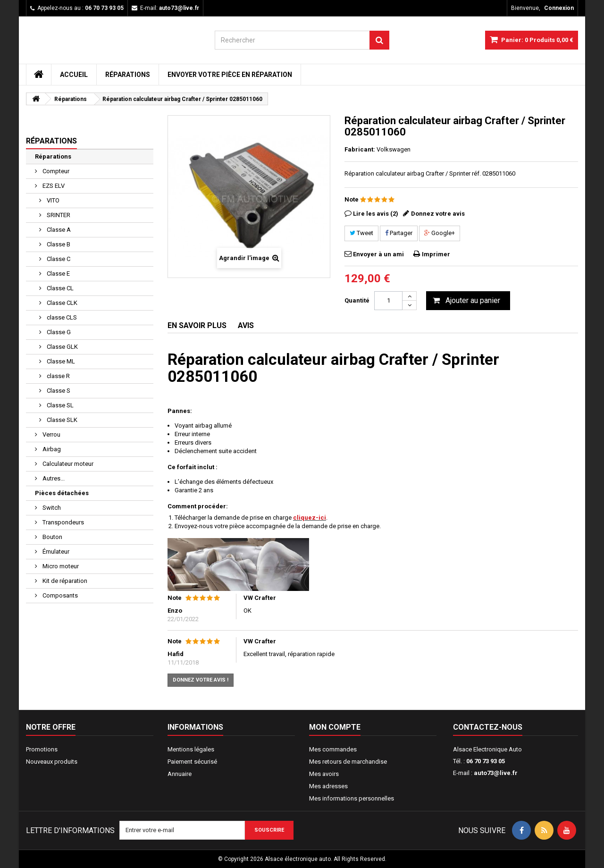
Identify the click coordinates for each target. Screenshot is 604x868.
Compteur (55, 171)
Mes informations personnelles (352, 798)
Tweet (361, 233)
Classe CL (59, 288)
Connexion (559, 8)
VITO (52, 200)
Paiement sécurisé (192, 762)
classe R (58, 376)
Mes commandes (333, 749)
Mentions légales (191, 749)
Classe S (58, 391)
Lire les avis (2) (376, 214)
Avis (246, 325)
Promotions (42, 749)
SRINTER (58, 215)
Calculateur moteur (67, 464)
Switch (51, 508)
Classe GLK (62, 347)
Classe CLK (61, 303)
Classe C (58, 259)
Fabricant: (360, 149)
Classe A (58, 230)
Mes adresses (328, 786)
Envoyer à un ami (378, 254)
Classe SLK (61, 420)
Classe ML (60, 361)
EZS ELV (53, 186)
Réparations (128, 75)
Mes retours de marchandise (348, 762)
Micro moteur (60, 566)
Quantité (357, 300)
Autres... (53, 478)
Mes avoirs (324, 774)
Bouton (52, 537)
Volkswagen (394, 149)
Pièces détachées (62, 493)
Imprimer (436, 254)
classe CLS (61, 317)
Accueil (74, 75)
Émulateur (55, 552)
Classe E (58, 274)
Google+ (440, 233)
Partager (399, 233)
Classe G (58, 332)
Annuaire (180, 774)
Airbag (51, 449)
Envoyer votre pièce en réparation (230, 75)
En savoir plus (197, 325)
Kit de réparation (64, 581)
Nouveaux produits (52, 762)
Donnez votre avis (438, 214)
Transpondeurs (63, 522)
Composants (59, 595)
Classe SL (59, 405)
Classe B (58, 244)
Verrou (51, 434)
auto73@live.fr (496, 773)
